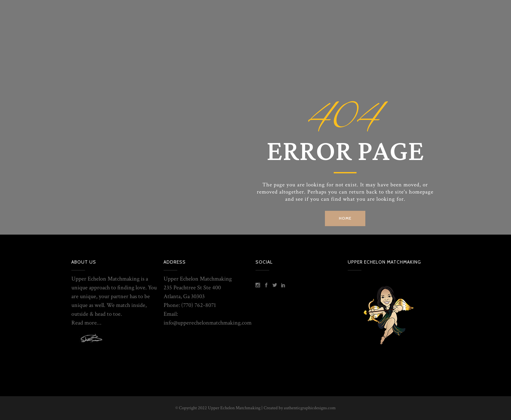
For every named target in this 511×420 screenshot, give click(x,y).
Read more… (86, 323)
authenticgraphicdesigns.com (310, 408)
